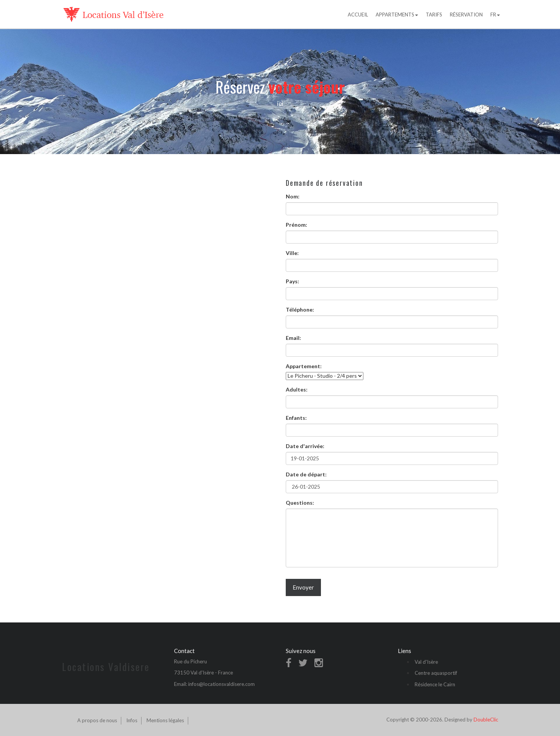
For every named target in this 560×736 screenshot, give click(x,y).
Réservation (466, 15)
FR (495, 15)
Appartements (397, 15)
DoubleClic (486, 720)
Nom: (293, 196)
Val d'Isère (426, 662)
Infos (132, 720)
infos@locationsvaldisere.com (221, 684)
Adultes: (297, 389)
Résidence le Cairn (435, 684)
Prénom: (296, 225)
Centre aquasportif (436, 673)
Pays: (292, 281)
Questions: (300, 503)
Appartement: (304, 366)
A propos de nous (97, 720)
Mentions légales (165, 720)
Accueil (358, 15)
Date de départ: (306, 474)
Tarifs (434, 15)
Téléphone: (300, 310)
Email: (293, 338)
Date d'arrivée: (305, 446)
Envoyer (303, 587)
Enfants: (296, 418)
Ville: (292, 253)
